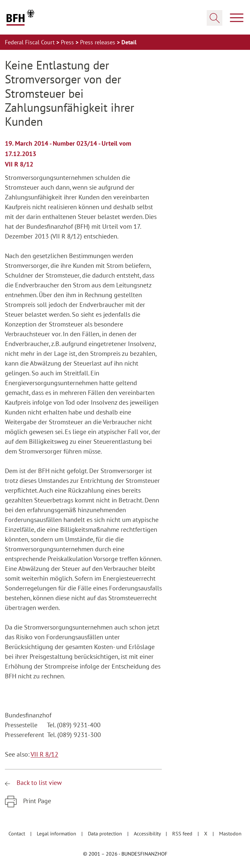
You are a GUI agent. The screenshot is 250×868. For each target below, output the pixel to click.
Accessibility (148, 833)
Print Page (36, 801)
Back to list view (38, 783)
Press (68, 42)
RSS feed (183, 833)
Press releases (98, 42)
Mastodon (230, 833)
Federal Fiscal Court (31, 42)
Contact (17, 833)
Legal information (57, 833)
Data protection (106, 833)
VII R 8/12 (44, 754)
